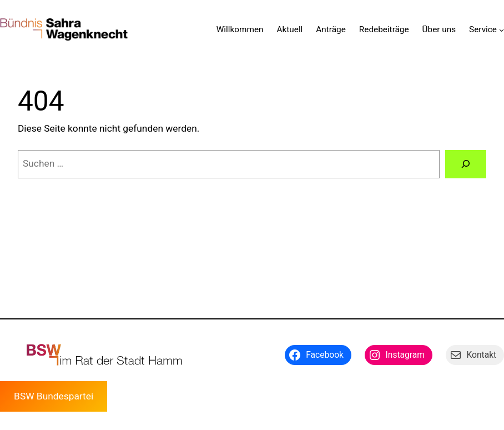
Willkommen (240, 29)
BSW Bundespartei (54, 396)
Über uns (439, 29)
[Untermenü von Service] (502, 30)
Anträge (331, 29)
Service (483, 29)
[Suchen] (466, 164)
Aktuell (290, 29)
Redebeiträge (384, 29)
